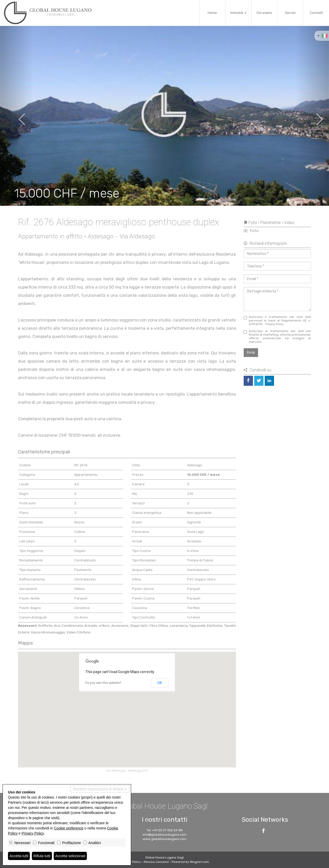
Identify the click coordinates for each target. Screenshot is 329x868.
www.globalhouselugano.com (164, 839)
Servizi (290, 13)
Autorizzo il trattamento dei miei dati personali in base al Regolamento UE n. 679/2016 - (277, 320)
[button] (16, 116)
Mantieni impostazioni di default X (100, 789)
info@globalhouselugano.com (164, 835)
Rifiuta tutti (42, 856)
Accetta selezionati (70, 856)
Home (212, 13)
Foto (251, 231)
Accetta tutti (19, 856)
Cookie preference (69, 828)
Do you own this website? (103, 683)
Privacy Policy (275, 324)
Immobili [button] (238, 13)
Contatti (316, 13)
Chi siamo (264, 13)
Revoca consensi (156, 862)
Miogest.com (199, 862)
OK (160, 683)
